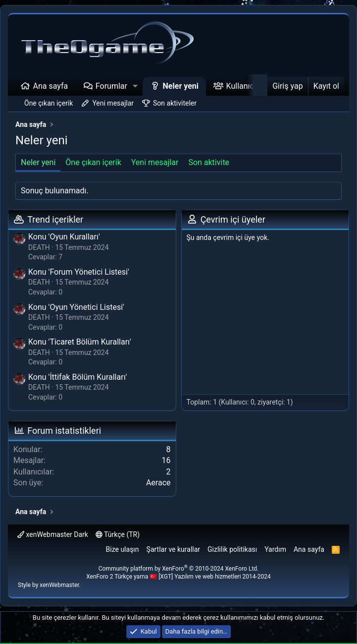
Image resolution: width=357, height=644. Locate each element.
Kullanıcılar (246, 86)
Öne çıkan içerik (49, 103)
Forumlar (111, 86)
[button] (135, 86)
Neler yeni (181, 86)
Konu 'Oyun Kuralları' (64, 237)
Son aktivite (209, 162)
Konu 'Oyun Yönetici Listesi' (76, 307)
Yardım (275, 549)
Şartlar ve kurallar (174, 549)
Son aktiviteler (175, 103)
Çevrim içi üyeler (233, 219)
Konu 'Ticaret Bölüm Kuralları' (80, 342)
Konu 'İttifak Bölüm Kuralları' (77, 377)
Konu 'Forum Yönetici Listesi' (79, 272)
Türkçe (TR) (118, 534)
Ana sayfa (51, 86)
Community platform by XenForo (179, 569)
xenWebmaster (59, 585)
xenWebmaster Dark (53, 534)
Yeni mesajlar (113, 103)
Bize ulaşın (123, 549)
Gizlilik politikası (232, 549)
